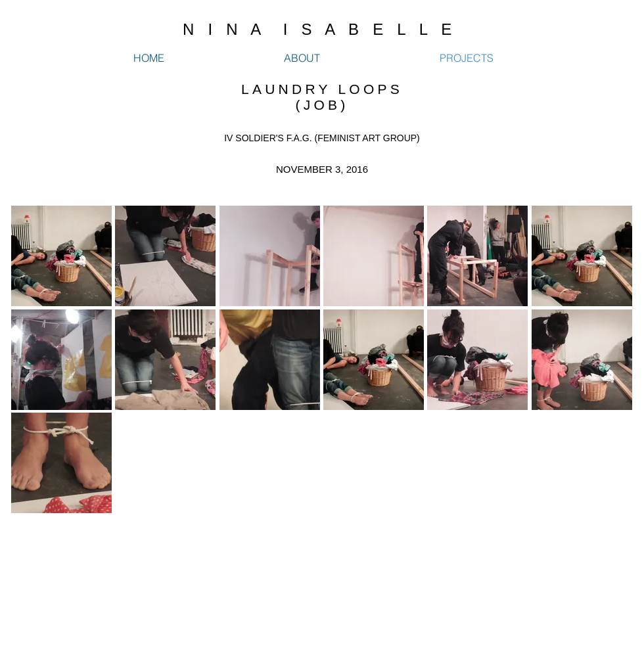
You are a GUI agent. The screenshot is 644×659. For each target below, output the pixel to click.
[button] (61, 256)
